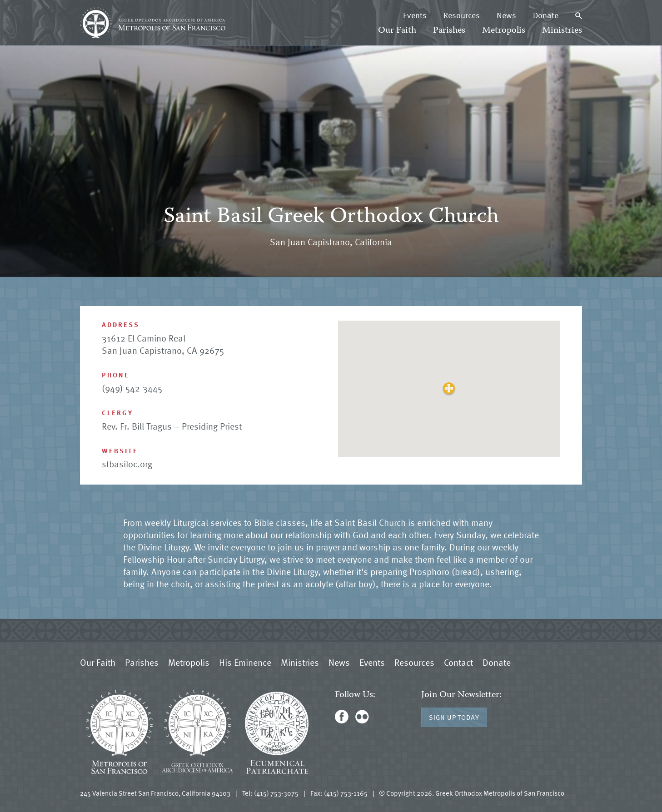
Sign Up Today (454, 717)
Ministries (562, 31)
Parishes (449, 31)
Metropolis (504, 31)
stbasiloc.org (127, 464)
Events (415, 15)
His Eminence (245, 662)
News (506, 15)
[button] (449, 389)
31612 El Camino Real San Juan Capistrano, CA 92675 (163, 344)
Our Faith (397, 31)
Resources (462, 15)
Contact (458, 662)
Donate (546, 15)
